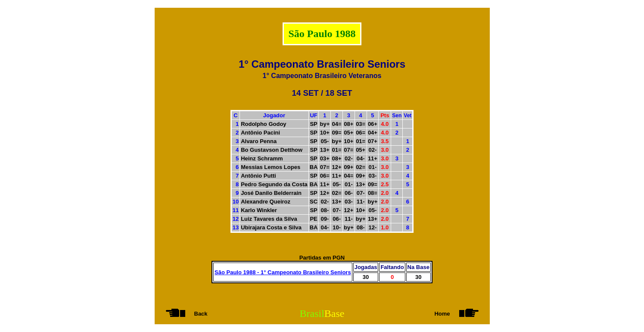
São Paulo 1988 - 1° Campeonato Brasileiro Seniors (283, 272)
